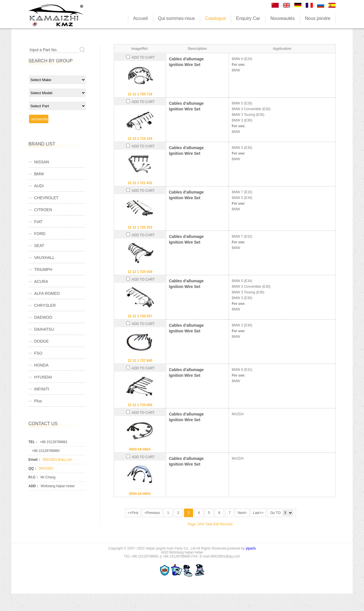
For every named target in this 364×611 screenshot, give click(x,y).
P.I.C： (34, 477)
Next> (242, 513)
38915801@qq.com (57, 460)
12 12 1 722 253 (140, 227)
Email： (35, 460)
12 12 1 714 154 (140, 139)
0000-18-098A (140, 449)
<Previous (152, 513)
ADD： (34, 486)
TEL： (33, 442)
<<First (133, 513)
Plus (38, 401)
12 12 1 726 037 (140, 316)
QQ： (33, 468)
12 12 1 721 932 (140, 183)
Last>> (258, 513)
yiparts (251, 548)
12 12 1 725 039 (140, 272)
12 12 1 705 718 (140, 94)
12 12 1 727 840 (140, 361)
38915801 (46, 468)
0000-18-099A (140, 494)
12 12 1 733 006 (140, 405)
